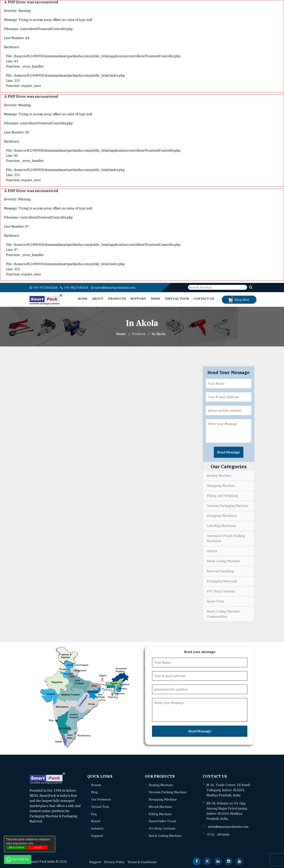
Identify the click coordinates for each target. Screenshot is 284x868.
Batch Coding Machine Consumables (223, 614)
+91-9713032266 (45, 287)
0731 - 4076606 (220, 834)
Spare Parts (216, 601)
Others (212, 551)
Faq (94, 813)
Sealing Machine (219, 475)
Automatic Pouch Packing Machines (226, 538)
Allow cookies (16, 847)
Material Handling (220, 571)
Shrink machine (160, 806)
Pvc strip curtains (162, 827)
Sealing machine (161, 784)
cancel (38, 847)
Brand (96, 820)
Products (117, 298)
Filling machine (160, 813)
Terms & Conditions (143, 860)
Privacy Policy (115, 860)
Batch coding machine (165, 834)
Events (96, 784)
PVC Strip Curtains (221, 591)
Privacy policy (43, 843)
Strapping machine (163, 799)
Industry (98, 827)
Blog (94, 792)
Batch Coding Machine (223, 561)
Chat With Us (18, 859)
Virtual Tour (177, 298)
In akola (159, 334)
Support (138, 298)
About (98, 298)
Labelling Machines (221, 526)
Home (83, 298)
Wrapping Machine (221, 485)
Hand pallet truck (162, 820)
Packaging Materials (222, 581)
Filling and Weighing (223, 495)
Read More (53, 821)
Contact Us (204, 298)
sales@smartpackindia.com (119, 287)
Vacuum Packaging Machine (228, 506)
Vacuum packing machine (168, 792)
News (156, 298)
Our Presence (101, 799)
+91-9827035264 (78, 287)
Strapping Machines (222, 516)
